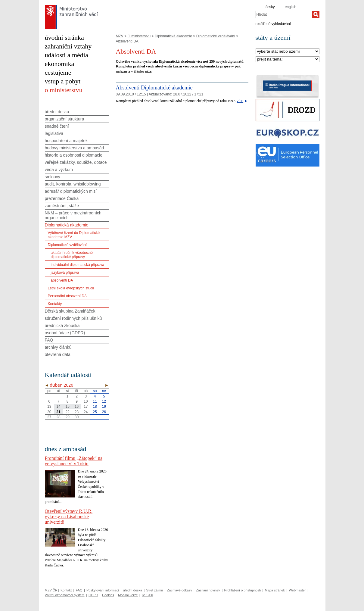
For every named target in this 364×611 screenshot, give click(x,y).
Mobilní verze (128, 595)
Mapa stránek (275, 590)
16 (77, 407)
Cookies (108, 595)
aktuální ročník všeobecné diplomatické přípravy (72, 255)
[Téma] (288, 59)
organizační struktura (65, 119)
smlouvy (53, 177)
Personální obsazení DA (67, 296)
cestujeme (58, 72)
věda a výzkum (59, 170)
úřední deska (57, 112)
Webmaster (297, 590)
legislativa (54, 133)
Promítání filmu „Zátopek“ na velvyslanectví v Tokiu (74, 461)
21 (58, 412)
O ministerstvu (139, 36)
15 (68, 407)
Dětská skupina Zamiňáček (70, 311)
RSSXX (147, 595)
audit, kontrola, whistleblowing (73, 184)
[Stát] (288, 52)
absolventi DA (62, 280)
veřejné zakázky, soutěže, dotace (76, 162)
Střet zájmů (155, 590)
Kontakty (55, 304)
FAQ (49, 340)
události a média (67, 55)
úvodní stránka (64, 37)
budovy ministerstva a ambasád (75, 148)
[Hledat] (316, 14)
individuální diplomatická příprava (78, 265)
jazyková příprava (65, 273)
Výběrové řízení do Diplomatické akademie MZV (74, 235)
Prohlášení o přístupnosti (243, 590)
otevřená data (58, 354)
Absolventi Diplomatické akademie (154, 88)
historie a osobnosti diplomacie (74, 155)
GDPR (93, 595)
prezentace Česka (62, 198)
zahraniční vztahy (68, 46)
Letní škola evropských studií (71, 288)
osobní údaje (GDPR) (65, 333)
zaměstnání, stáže (62, 206)
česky (270, 7)
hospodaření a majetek (66, 141)
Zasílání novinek (208, 590)
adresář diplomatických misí (71, 191)
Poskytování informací (103, 590)
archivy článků (58, 347)
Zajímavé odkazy (180, 590)
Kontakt (66, 590)
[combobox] (284, 14)
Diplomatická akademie (173, 36)
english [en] (291, 7)
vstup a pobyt (63, 81)
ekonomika (60, 64)
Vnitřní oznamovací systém (65, 595)
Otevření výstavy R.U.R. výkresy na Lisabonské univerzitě (69, 517)
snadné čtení (57, 126)
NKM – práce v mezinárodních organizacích (73, 215)
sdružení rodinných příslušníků (73, 318)
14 (58, 407)
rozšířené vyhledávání (273, 23)
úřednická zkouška (62, 326)
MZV (120, 36)
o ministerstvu (64, 90)
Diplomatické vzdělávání (216, 36)
